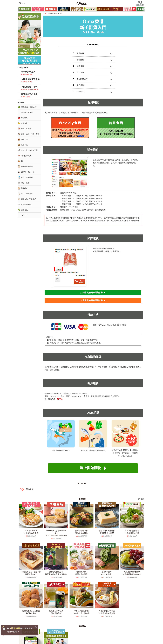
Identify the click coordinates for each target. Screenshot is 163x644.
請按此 (60, 399)
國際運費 (79, 66)
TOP (45, 14)
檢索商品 (140, 3)
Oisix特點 (79, 91)
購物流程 (79, 60)
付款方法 (79, 72)
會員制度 (79, 53)
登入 (23, 3)
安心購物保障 (80, 79)
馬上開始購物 (93, 468)
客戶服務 (79, 85)
